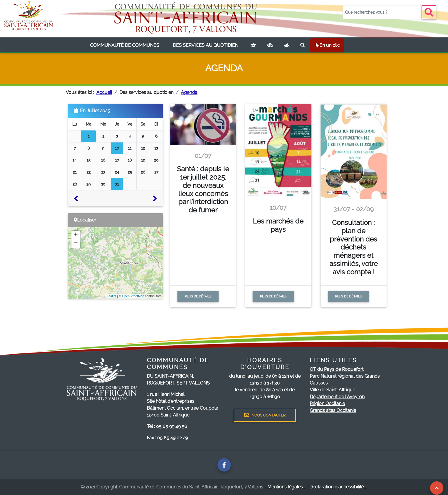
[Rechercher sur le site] (303, 45)
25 (130, 172)
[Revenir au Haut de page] (437, 488)
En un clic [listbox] (327, 45)
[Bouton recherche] (429, 12)
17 (117, 160)
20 (156, 160)
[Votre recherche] (382, 12)
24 (117, 172)
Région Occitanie (327, 404)
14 (75, 160)
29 (88, 184)
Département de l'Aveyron (337, 397)
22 (89, 172)
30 (103, 184)
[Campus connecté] (253, 45)
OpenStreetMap (133, 296)
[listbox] (125, 45)
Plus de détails (198, 296)
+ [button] (76, 235)
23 (103, 172)
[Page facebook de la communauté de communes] (224, 465)
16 (103, 160)
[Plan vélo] (287, 45)
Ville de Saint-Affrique (332, 390)
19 (143, 160)
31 (117, 184)
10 (117, 148)
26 (143, 172)
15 (89, 160)
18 (130, 160)
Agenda (189, 92)
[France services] (270, 45)
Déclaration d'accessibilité (338, 487)
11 (130, 148)
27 (156, 172)
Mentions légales (287, 487)
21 (75, 172)
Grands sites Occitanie (333, 410)
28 (75, 184)
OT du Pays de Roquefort (337, 369)
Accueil (104, 92)
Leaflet (112, 296)
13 (156, 148)
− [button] (76, 244)
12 (143, 148)
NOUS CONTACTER (265, 415)
